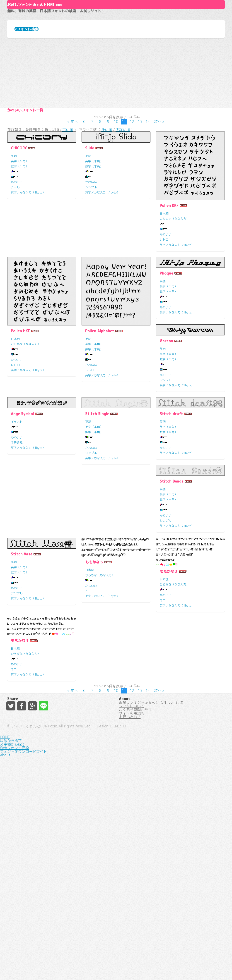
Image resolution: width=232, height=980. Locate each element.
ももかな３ (94, 762)
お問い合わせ (130, 940)
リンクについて (132, 916)
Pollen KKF (169, 280)
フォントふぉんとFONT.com (83, 968)
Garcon (18, 483)
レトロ (164, 314)
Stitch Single (172, 483)
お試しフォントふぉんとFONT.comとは (151, 908)
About (116, 20)
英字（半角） (20, 235)
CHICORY (19, 222)
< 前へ (73, 190)
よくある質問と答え (135, 924)
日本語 (164, 287)
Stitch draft (23, 614)
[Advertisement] (116, 118)
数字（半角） (20, 240)
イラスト (91, 491)
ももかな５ (20, 752)
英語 (14, 230)
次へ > (159, 190)
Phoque (167, 353)
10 (116, 190)
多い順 (107, 201)
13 (140, 190)
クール (15, 261)
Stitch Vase (170, 614)
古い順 (68, 201)
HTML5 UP (168, 968)
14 (148, 190)
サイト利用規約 (132, 932)
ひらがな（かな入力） (26, 423)
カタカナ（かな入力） (174, 293)
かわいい (17, 256)
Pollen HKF (20, 410)
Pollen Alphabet (100, 410)
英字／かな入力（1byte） (28, 266)
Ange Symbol (97, 483)
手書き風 (91, 512)
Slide (90, 222)
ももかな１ (169, 751)
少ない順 (123, 201)
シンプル (91, 261)
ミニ (14, 781)
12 (132, 190)
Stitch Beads (97, 614)
